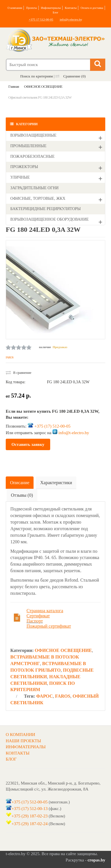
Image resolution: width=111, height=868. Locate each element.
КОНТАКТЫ (18, 753)
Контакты (71, 8)
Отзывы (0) (22, 495)
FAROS (10, 357)
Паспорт (35, 621)
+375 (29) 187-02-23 (30, 816)
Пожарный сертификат (49, 626)
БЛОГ (11, 759)
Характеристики (56, 483)
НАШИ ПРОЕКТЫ (23, 741)
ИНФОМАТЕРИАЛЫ (26, 747)
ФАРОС (44, 696)
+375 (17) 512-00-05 (52, 426)
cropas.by (96, 860)
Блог (56, 12)
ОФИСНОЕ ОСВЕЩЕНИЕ (63, 650)
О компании (15, 8)
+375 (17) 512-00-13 (30, 809)
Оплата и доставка (92, 8)
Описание (20, 483)
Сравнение (70, 76)
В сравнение (18, 373)
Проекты (32, 8)
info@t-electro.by (71, 19)
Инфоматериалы (51, 8)
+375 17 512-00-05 (41, 19)
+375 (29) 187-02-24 (30, 824)
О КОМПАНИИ (21, 735)
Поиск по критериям (36, 76)
